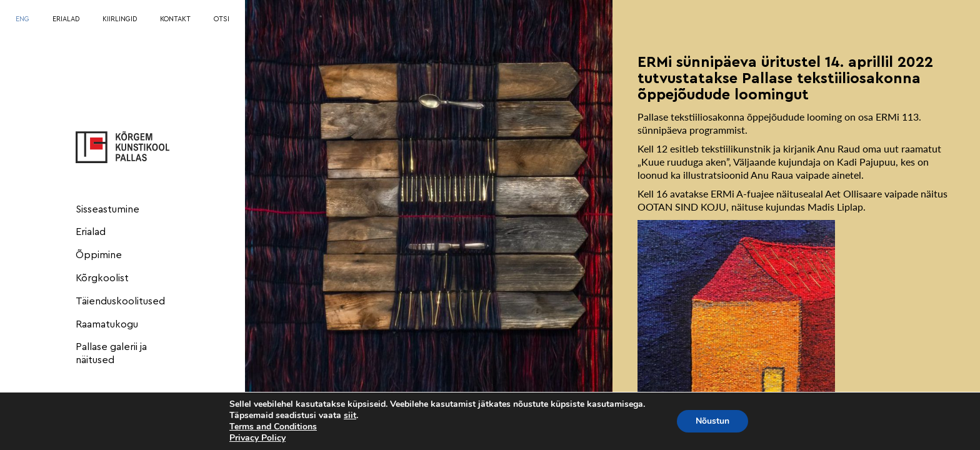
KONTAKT (175, 19)
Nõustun (712, 421)
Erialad (91, 232)
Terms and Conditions (273, 427)
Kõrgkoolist (102, 278)
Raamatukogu (107, 324)
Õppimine (99, 255)
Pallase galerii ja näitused (111, 353)
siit (350, 416)
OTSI (222, 19)
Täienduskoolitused (120, 301)
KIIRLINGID (120, 19)
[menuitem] (22, 20)
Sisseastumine (107, 209)
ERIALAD (66, 19)
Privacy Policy (257, 438)
